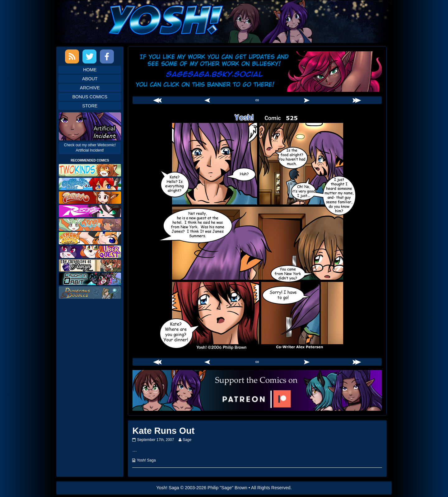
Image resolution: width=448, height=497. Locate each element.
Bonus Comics (90, 97)
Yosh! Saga (146, 460)
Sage (187, 440)
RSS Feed (72, 56)
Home (90, 70)
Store (90, 106)
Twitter (89, 56)
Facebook (107, 56)
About (90, 79)
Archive (90, 88)
